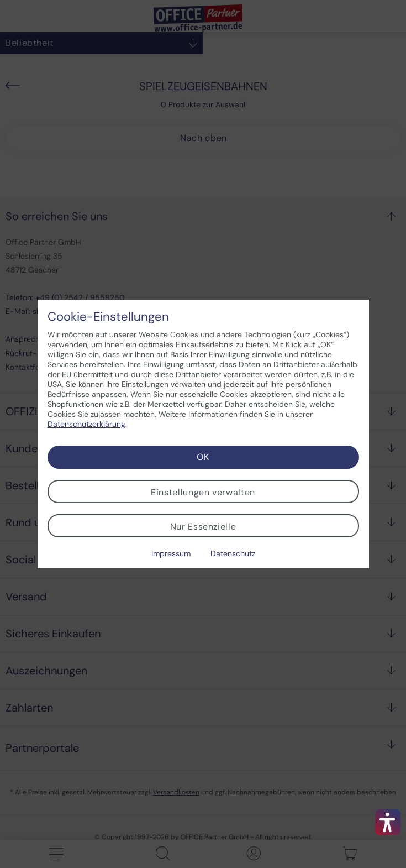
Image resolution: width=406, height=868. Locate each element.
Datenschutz (233, 553)
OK (203, 457)
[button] (388, 822)
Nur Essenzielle (203, 527)
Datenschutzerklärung (86, 424)
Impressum (171, 553)
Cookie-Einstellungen (108, 317)
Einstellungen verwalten (203, 492)
